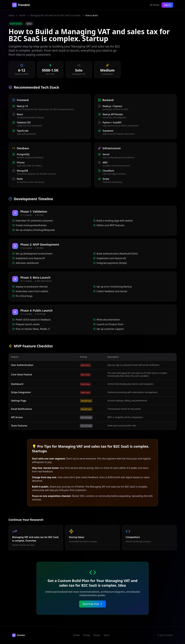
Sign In (167, 5)
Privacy (97, 635)
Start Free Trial (92, 604)
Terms (106, 635)
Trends (22, 15)
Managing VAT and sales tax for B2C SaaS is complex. (55, 15)
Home (12, 15)
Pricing (86, 635)
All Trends (155, 5)
